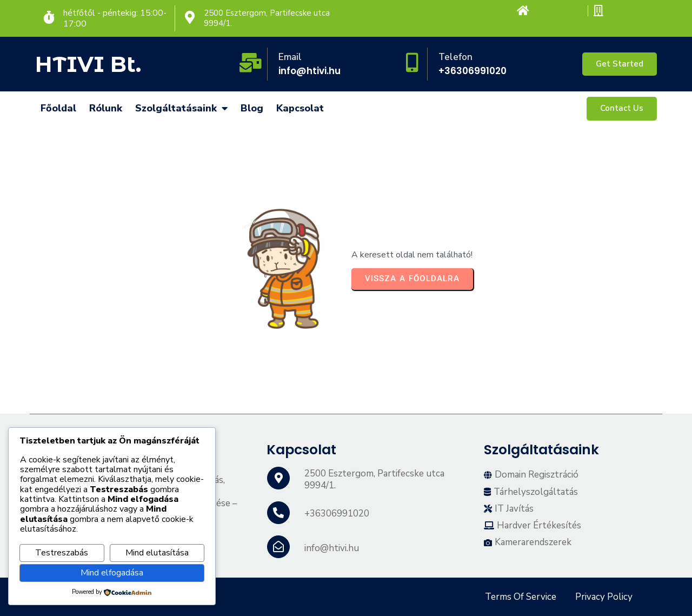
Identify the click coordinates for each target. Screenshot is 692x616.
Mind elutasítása (157, 553)
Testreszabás (62, 553)
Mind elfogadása (112, 573)
